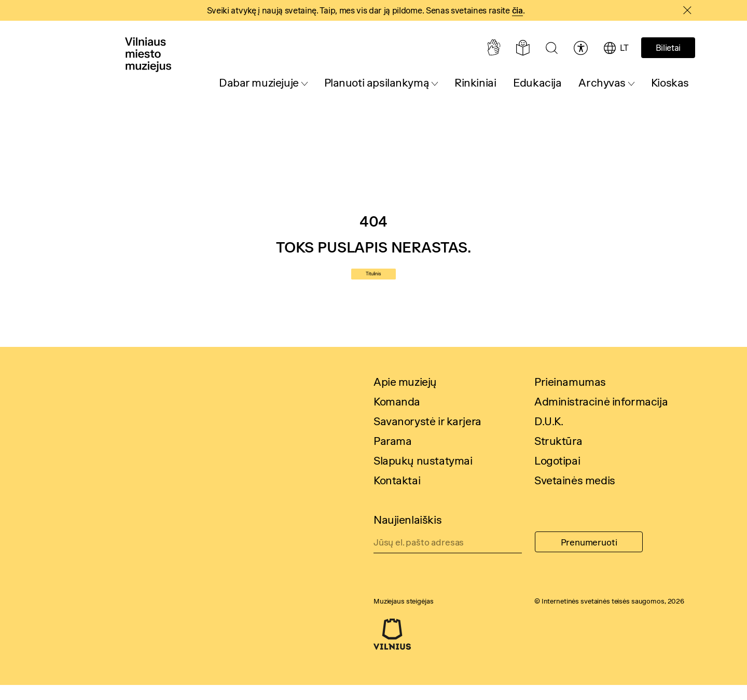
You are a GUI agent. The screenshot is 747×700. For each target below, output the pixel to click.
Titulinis (374, 282)
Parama (392, 456)
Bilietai (668, 48)
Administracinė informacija (601, 416)
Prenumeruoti (589, 557)
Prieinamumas (570, 397)
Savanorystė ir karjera (427, 436)
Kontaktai (397, 495)
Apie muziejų (405, 397)
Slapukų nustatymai (423, 475)
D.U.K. (549, 436)
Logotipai (557, 475)
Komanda (397, 416)
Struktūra (558, 456)
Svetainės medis (575, 495)
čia (517, 10)
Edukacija (537, 82)
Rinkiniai (475, 82)
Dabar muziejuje (259, 82)
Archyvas (602, 82)
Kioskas (670, 82)
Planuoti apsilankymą (377, 82)
